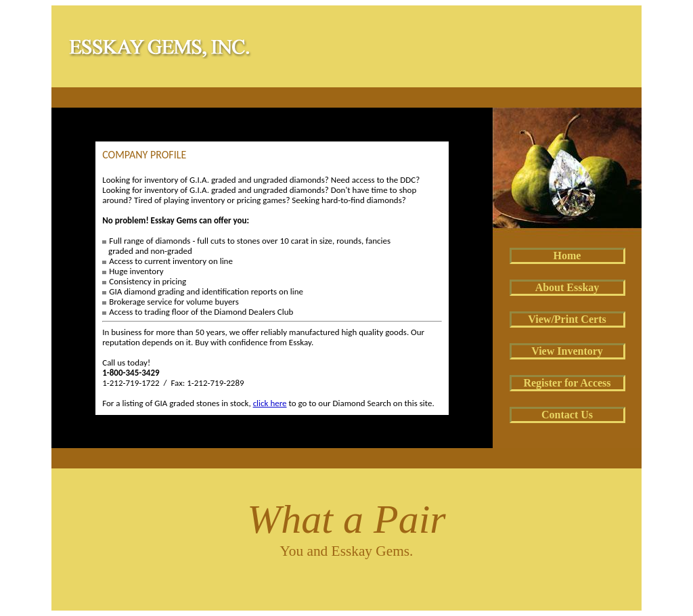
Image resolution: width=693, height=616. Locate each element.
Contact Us (567, 415)
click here (270, 403)
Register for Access (567, 383)
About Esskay (567, 287)
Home (567, 256)
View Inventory (567, 351)
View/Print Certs (567, 319)
